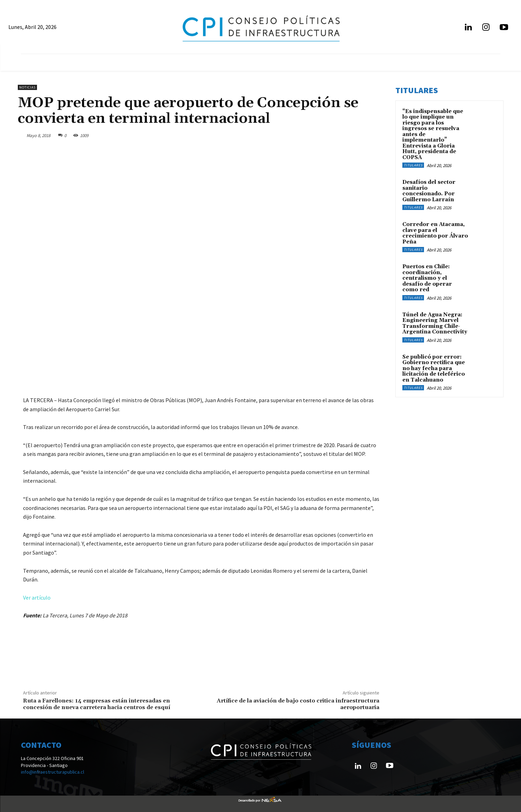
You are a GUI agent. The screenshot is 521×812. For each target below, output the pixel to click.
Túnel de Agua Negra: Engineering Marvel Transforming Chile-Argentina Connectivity (435, 324)
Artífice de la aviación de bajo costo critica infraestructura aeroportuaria (298, 704)
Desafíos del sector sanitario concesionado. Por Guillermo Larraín (429, 191)
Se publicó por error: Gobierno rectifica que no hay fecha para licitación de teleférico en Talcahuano (434, 369)
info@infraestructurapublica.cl (53, 772)
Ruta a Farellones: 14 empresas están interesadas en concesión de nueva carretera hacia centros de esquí (97, 704)
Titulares (413, 165)
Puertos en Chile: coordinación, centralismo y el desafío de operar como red (427, 278)
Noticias (27, 87)
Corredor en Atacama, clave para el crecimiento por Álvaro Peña (435, 233)
